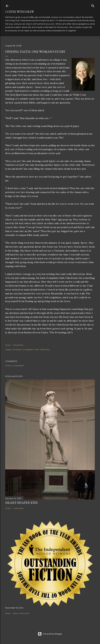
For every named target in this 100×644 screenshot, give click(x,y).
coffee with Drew (20, 12)
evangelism (29, 349)
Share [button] (8, 345)
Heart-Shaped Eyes (21, 503)
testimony (45, 349)
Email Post (18, 345)
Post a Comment (15, 366)
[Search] (93, 5)
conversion (17, 349)
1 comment (18, 508)
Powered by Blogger (50, 634)
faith (37, 349)
